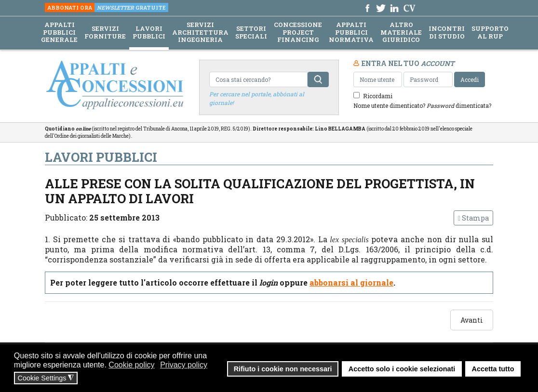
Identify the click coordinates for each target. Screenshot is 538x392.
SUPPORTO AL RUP (490, 33)
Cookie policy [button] (131, 365)
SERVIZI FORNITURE (105, 33)
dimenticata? (459, 105)
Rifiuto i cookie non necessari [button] (283, 369)
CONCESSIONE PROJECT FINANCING (298, 33)
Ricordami (378, 96)
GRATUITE (131, 7)
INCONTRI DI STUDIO (447, 33)
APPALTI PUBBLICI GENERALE (59, 33)
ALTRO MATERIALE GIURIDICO (401, 33)
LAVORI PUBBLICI (149, 33)
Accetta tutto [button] (493, 369)
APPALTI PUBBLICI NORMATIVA (351, 33)
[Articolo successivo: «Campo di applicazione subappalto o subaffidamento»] (472, 320)
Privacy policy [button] (184, 365)
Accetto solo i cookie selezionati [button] (402, 369)
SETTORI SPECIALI (251, 33)
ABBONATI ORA (70, 7)
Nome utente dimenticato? (389, 105)
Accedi (470, 79)
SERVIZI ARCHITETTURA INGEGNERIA (200, 33)
